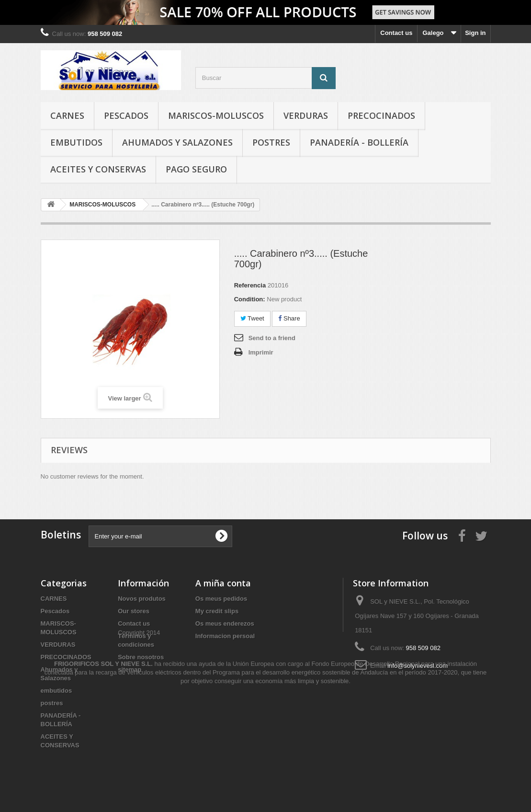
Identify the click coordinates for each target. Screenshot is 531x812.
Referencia (250, 285)
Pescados (126, 115)
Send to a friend (272, 338)
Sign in (475, 33)
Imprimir (261, 352)
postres (271, 142)
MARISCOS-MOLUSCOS (216, 115)
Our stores (134, 611)
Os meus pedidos (221, 599)
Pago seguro (196, 169)
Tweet (252, 318)
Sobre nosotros (141, 657)
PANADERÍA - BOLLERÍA (359, 142)
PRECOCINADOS (381, 115)
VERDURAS (306, 115)
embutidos (76, 142)
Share (289, 318)
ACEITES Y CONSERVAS (98, 169)
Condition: (250, 299)
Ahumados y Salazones (177, 142)
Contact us (396, 33)
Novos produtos (142, 599)
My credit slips (217, 611)
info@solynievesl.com (418, 666)
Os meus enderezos (225, 623)
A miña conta (223, 583)
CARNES (67, 115)
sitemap (130, 669)
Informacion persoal (225, 636)
